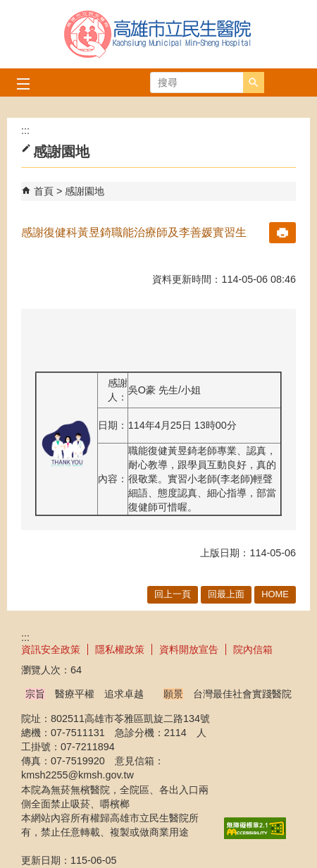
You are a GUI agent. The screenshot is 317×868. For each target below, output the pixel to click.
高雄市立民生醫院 (158, 34)
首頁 (44, 191)
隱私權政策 (120, 649)
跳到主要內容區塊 (7, 7)
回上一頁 (173, 594)
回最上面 (226, 594)
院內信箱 (253, 649)
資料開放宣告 (189, 649)
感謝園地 (85, 191)
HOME (275, 594)
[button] (254, 82)
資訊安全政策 (51, 649)
